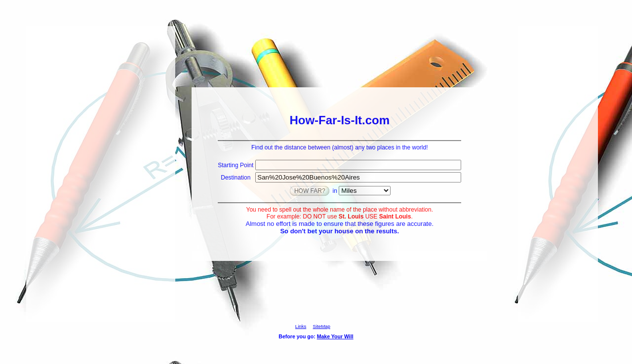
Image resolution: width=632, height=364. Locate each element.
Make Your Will (335, 336)
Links (301, 326)
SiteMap (322, 326)
